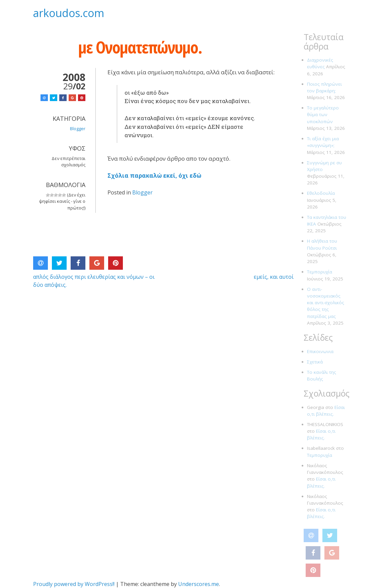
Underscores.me (199, 584)
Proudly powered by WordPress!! (74, 584)
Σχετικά (315, 362)
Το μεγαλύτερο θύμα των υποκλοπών (323, 115)
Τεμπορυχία (320, 272)
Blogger (142, 192)
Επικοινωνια (320, 351)
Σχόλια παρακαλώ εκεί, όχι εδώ (154, 176)
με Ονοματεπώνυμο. (140, 47)
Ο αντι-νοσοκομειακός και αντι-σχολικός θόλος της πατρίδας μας (326, 303)
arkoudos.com (69, 13)
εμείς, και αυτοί (274, 277)
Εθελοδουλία (321, 193)
